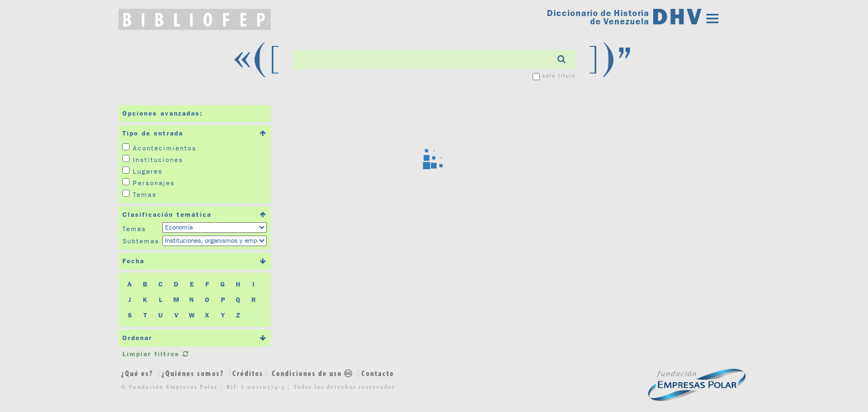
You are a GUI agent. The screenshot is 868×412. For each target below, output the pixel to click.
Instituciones (158, 160)
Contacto (378, 374)
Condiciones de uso (314, 374)
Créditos (248, 374)
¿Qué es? (137, 374)
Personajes (154, 183)
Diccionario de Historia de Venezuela (598, 17)
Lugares (148, 171)
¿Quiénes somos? (193, 374)
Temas (145, 194)
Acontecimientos (165, 148)
